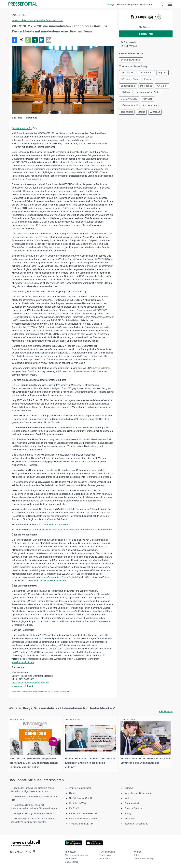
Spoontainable (128, 87)
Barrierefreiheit (132, 802)
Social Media (72, 861)
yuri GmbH (163, 87)
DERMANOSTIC (129, 100)
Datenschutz (71, 858)
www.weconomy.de (58, 524)
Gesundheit (130, 818)
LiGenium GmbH (129, 107)
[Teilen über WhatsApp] (28, 40)
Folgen (146, 34)
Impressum (71, 851)
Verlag (128, 813)
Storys (111, 5)
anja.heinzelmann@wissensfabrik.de (30, 683)
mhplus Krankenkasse (80, 787)
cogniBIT (164, 73)
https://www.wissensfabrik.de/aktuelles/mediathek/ (62, 530)
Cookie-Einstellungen (144, 858)
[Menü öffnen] (170, 4)
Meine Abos (146, 5)
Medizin (128, 797)
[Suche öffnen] (161, 4)
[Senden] (49, 40)
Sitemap (104, 858)
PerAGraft (148, 100)
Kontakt (138, 851)
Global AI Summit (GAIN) (82, 823)
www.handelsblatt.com (23, 662)
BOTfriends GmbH (130, 80)
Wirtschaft (156, 114)
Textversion (105, 854)
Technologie (127, 114)
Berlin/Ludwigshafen (22, 128)
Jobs (136, 854)
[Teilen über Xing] (35, 40)
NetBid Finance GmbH (80, 797)
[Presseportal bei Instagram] (33, 851)
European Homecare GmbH (83, 818)
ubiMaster (126, 93)
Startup (142, 114)
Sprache (129, 787)
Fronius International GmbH (83, 813)
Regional (133, 5)
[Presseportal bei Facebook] (25, 851)
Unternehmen (147, 73)
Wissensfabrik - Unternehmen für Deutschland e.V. (37, 20)
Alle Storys (146, 27)
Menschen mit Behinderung (138, 792)
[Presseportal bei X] (29, 851)
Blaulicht (121, 5)
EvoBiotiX (74, 808)
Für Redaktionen (108, 851)
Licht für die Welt (78, 802)
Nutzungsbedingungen (76, 854)
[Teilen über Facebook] (15, 40)
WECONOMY (128, 73)
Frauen (149, 80)
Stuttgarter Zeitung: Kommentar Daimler (34, 813)
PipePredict (147, 87)
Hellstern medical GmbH (149, 93)
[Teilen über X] (21, 40)
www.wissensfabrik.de (55, 581)
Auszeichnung (150, 107)
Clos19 (73, 792)
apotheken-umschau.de (136, 823)
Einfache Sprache (133, 808)
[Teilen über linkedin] (42, 40)
